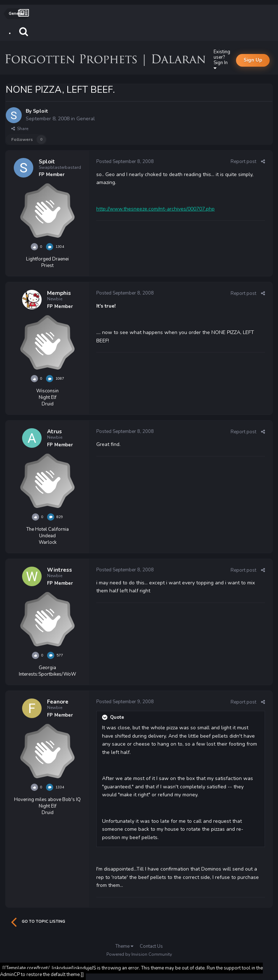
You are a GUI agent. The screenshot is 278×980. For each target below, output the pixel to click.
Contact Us (151, 946)
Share (20, 129)
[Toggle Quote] (105, 717)
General (86, 119)
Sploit (40, 111)
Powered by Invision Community (139, 954)
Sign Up (253, 60)
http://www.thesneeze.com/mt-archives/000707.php (155, 209)
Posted (125, 162)
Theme (124, 946)
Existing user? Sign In (222, 60)
